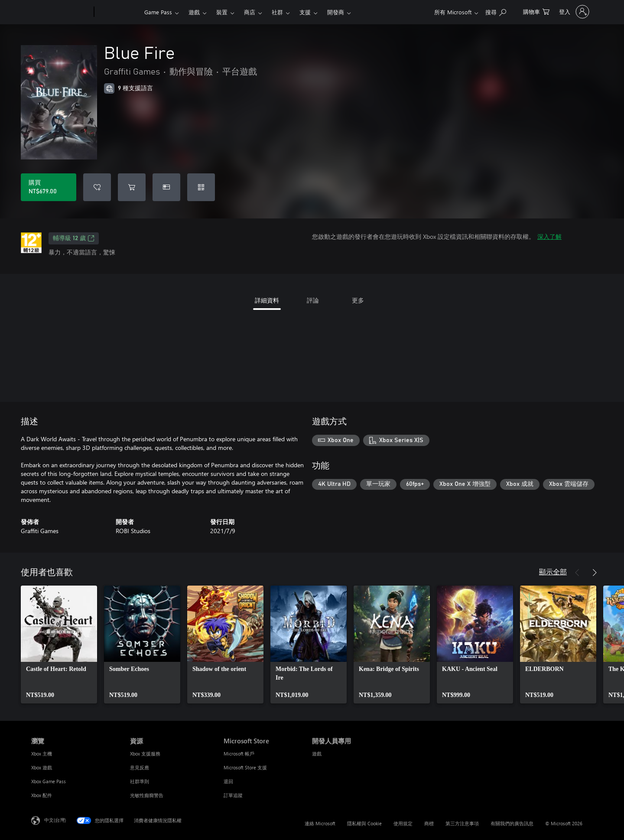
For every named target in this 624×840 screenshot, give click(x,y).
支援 (305, 12)
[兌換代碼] (201, 187)
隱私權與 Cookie (364, 823)
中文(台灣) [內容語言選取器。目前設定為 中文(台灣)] (55, 820)
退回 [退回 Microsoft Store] (228, 781)
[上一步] (577, 573)
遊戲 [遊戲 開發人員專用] (317, 754)
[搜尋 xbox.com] (496, 11)
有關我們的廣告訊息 (512, 823)
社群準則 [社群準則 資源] (140, 781)
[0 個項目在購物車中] (536, 11)
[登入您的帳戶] (573, 12)
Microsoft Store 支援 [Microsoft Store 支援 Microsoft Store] (245, 767)
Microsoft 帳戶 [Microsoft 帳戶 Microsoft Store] (239, 754)
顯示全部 (553, 571)
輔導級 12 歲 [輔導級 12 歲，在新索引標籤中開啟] (74, 238)
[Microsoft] (61, 12)
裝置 (222, 12)
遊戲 (194, 12)
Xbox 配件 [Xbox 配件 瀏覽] (42, 795)
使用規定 (403, 823)
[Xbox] (118, 12)
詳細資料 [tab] (267, 300)
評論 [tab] (313, 300)
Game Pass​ (158, 12)
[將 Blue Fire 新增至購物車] (132, 187)
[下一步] (595, 573)
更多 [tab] (358, 300)
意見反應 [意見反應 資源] (140, 767)
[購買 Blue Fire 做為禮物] (166, 187)
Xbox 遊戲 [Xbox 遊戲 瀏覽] (42, 767)
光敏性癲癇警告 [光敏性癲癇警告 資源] (147, 795)
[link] (59, 645)
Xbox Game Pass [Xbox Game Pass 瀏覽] (49, 781)
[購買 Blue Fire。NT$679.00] (49, 187)
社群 (277, 12)
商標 (429, 823)
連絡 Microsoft (320, 823)
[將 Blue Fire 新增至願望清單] (97, 187)
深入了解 (549, 236)
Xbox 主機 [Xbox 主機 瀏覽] (42, 754)
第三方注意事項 (462, 823)
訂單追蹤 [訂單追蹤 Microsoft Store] (233, 795)
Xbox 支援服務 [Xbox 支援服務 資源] (145, 754)
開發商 (336, 12)
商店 (250, 12)
